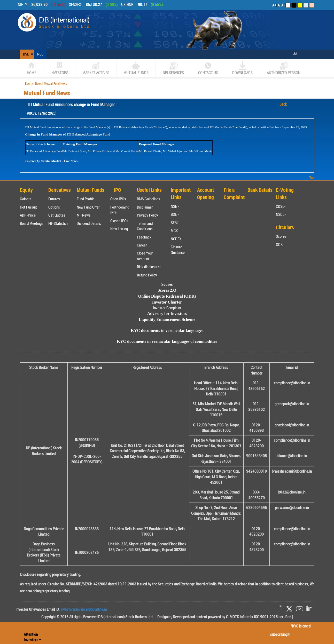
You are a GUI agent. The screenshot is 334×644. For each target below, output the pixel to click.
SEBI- (175, 222)
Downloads (242, 68)
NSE (40, 54)
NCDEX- (177, 239)
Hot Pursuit (28, 207)
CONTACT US (208, 68)
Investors (59, 68)
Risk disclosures (149, 267)
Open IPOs (118, 199)
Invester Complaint (167, 308)
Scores (281, 236)
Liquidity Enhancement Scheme (167, 319)
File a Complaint (234, 194)
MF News (84, 215)
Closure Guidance (178, 249)
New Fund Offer (88, 207)
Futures (54, 199)
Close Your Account (145, 256)
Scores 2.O (167, 290)
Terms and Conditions (145, 226)
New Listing (119, 229)
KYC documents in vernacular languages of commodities (167, 341)
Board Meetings (32, 223)
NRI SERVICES (173, 68)
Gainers (26, 199)
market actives (96, 68)
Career (142, 245)
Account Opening (205, 194)
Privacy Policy (147, 215)
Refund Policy (147, 275)
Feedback (144, 237)
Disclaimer (145, 207)
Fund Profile (86, 199)
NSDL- (281, 214)
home (32, 68)
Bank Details (260, 190)
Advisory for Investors (167, 313)
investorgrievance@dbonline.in (83, 609)
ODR (279, 244)
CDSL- (281, 206)
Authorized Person (284, 68)
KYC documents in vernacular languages (167, 331)
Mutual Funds (136, 68)
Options (54, 207)
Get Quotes (57, 215)
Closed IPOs (119, 221)
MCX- (175, 230)
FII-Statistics (58, 223)
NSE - (175, 206)
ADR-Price (28, 215)
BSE (26, 54)
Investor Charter (167, 302)
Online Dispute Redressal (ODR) (167, 296)
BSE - (175, 214)
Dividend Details (89, 223)
